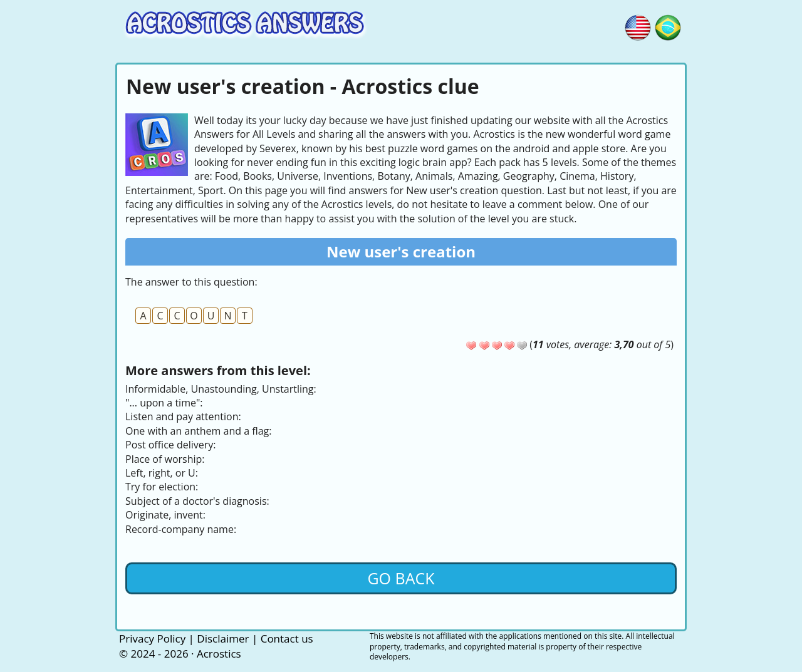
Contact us (287, 638)
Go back (401, 578)
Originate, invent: (165, 515)
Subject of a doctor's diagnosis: (197, 501)
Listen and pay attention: (183, 416)
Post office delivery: (171, 445)
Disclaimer (223, 638)
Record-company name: (181, 529)
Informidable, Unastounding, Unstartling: (221, 389)
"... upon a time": (164, 403)
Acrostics (219, 654)
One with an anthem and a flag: (198, 431)
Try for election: (162, 487)
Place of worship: (165, 459)
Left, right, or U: (162, 473)
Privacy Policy (152, 638)
